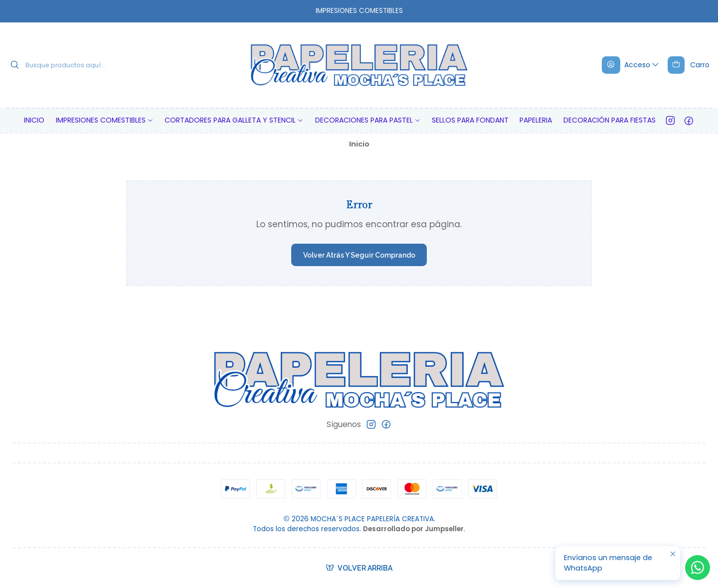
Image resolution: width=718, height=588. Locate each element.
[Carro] (688, 65)
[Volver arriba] (359, 568)
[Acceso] (631, 65)
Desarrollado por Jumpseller (413, 529)
